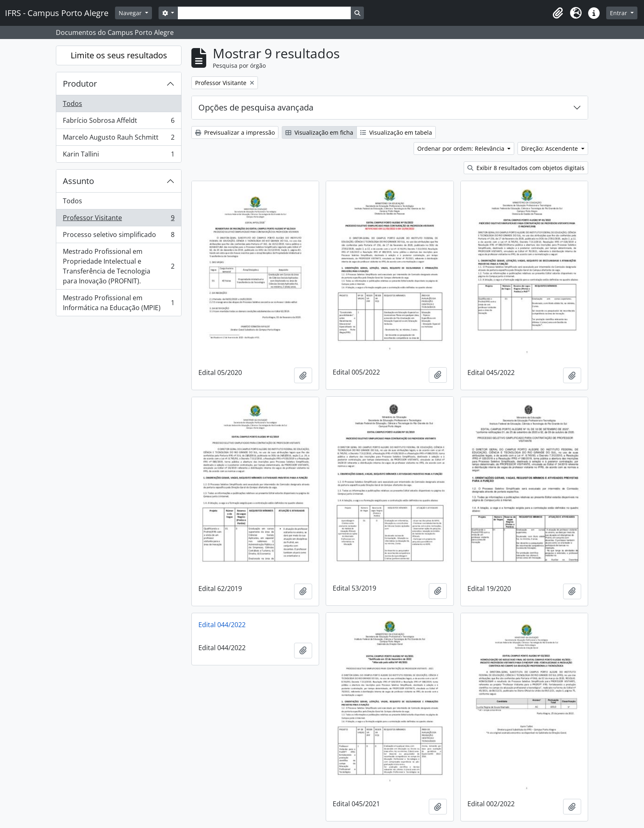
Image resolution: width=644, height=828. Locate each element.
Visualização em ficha (319, 132)
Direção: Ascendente (550, 148)
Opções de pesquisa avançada (256, 107)
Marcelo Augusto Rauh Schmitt (118, 139)
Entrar (619, 13)
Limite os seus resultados (119, 55)
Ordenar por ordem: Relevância (462, 148)
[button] (558, 13)
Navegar (131, 13)
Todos (72, 103)
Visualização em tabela (396, 132)
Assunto (78, 181)
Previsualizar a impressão (235, 132)
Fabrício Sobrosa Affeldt (118, 122)
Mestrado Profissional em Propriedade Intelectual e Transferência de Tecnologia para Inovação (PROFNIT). (118, 266)
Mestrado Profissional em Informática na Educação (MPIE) (118, 303)
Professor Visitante (118, 220)
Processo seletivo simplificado (118, 236)
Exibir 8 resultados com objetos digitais (526, 168)
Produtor (80, 84)
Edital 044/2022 (222, 625)
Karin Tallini (118, 156)
